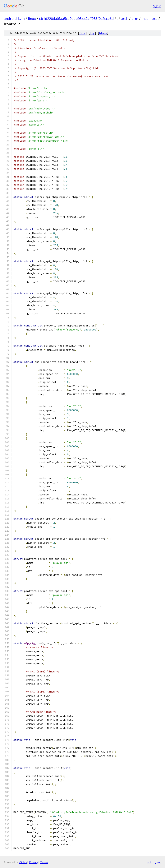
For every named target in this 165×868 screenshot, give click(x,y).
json (158, 862)
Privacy (34, 862)
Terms (44, 862)
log (92, 33)
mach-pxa (149, 19)
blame (103, 33)
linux (32, 19)
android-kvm (14, 19)
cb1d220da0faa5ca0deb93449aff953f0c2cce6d (76, 19)
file (82, 33)
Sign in (157, 6)
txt (149, 862)
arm (135, 19)
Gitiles (23, 862)
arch (125, 19)
